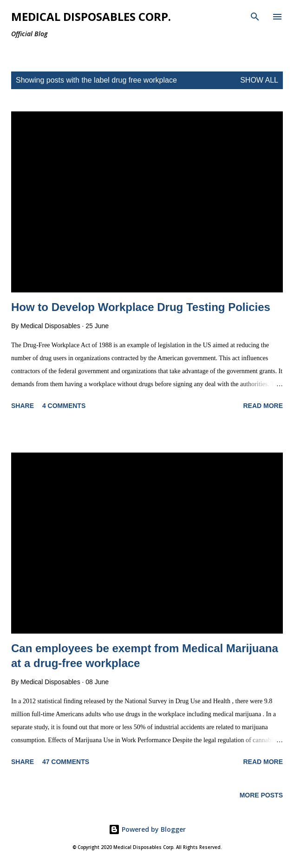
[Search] (255, 17)
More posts (261, 795)
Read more (263, 406)
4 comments (64, 406)
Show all (259, 80)
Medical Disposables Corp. (91, 16)
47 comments (66, 762)
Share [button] (23, 406)
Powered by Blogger (147, 829)
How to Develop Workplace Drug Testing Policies (141, 307)
